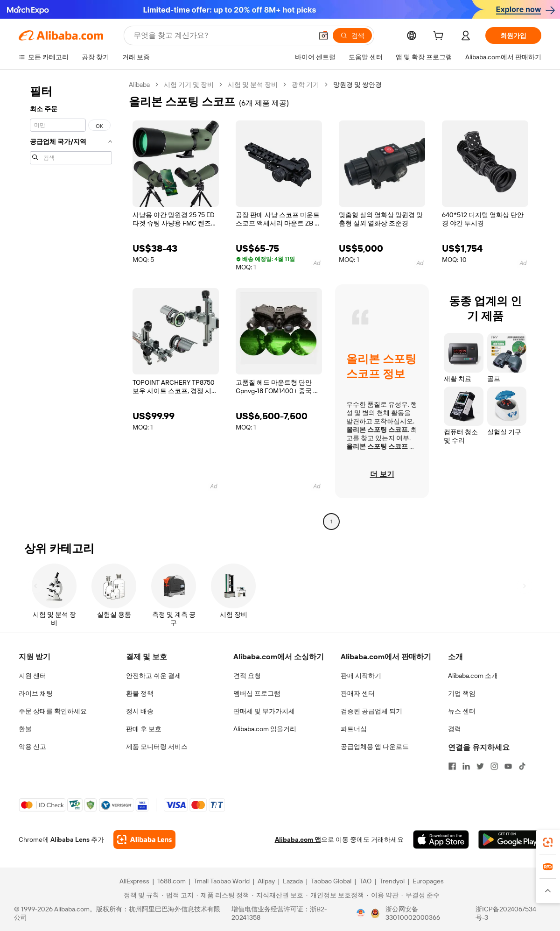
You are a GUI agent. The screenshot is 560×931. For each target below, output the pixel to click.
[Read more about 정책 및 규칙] (140, 895)
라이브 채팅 (36, 693)
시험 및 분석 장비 (253, 85)
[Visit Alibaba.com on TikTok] (522, 766)
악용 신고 (32, 747)
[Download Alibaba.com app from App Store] (441, 839)
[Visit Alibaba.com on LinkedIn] (466, 766)
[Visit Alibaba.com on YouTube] (508, 766)
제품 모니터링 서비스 (157, 747)
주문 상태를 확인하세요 (53, 711)
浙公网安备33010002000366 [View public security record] (413, 913)
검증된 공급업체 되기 (371, 711)
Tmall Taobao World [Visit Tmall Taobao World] (222, 881)
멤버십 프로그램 (257, 693)
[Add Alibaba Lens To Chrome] (144, 839)
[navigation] (71, 304)
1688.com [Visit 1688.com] (171, 881)
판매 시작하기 (361, 676)
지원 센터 (32, 676)
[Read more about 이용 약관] (383, 895)
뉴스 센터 (462, 711)
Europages (428, 881)
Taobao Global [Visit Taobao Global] (331, 881)
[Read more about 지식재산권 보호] (278, 895)
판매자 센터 (358, 693)
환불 (25, 729)
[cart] (440, 37)
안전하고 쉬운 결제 (154, 676)
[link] (548, 842)
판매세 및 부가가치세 (264, 711)
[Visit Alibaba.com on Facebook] (452, 766)
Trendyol (392, 881)
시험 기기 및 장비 (189, 85)
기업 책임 (462, 693)
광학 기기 (305, 85)
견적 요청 (247, 676)
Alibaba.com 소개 (473, 676)
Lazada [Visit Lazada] (293, 881)
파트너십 (354, 729)
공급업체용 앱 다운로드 (375, 747)
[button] (323, 35)
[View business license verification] (361, 913)
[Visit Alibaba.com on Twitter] (480, 766)
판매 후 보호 (144, 729)
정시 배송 (140, 711)
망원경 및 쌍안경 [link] (357, 85)
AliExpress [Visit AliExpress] (134, 881)
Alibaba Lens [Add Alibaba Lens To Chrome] (70, 839)
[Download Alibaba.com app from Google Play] (510, 839)
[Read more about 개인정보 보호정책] (335, 895)
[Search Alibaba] (222, 35)
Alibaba (139, 85)
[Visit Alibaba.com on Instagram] (494, 766)
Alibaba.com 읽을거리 (265, 729)
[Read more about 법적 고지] (178, 895)
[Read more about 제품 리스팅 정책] (223, 895)
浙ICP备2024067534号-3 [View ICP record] (506, 913)
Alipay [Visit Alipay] (266, 881)
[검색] (352, 35)
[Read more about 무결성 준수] (420, 895)
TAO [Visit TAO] (365, 881)
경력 (455, 729)
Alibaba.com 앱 (298, 839)
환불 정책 (140, 693)
